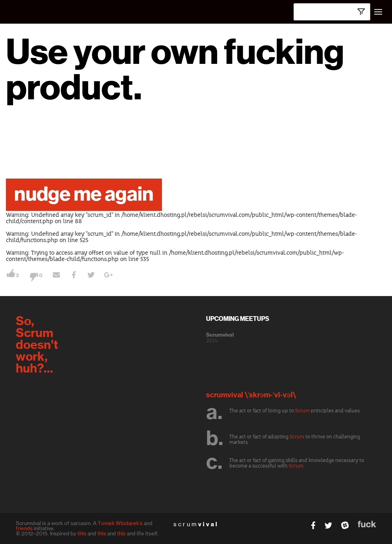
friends (24, 528)
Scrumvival (220, 335)
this (82, 533)
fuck (367, 524)
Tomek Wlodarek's (120, 523)
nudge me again (84, 195)
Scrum (302, 411)
